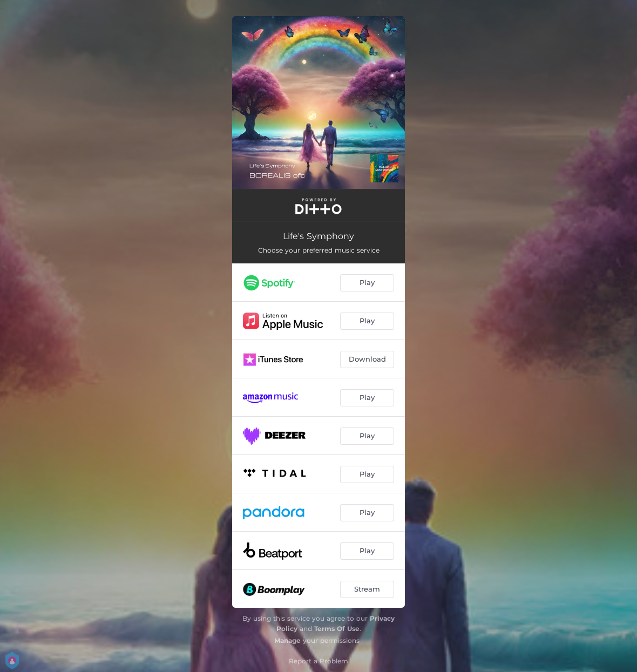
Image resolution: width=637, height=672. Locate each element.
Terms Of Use (337, 629)
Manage (287, 640)
